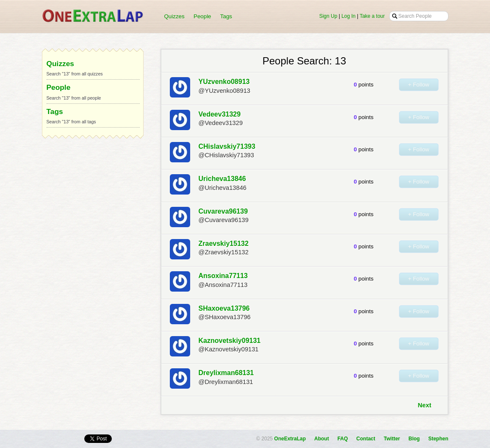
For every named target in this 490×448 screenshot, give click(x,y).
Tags (226, 16)
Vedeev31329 (220, 114)
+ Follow (418, 85)
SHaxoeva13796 (224, 308)
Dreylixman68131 (226, 373)
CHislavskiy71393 (227, 146)
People (202, 16)
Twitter (392, 439)
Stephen (438, 439)
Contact (366, 439)
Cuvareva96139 (223, 211)
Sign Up (328, 16)
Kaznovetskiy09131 (230, 341)
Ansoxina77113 (223, 276)
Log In (348, 16)
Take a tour (372, 16)
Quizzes (174, 16)
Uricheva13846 (222, 179)
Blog (414, 439)
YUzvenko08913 (224, 82)
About (322, 439)
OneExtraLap (290, 439)
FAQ (343, 439)
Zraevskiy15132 (224, 243)
